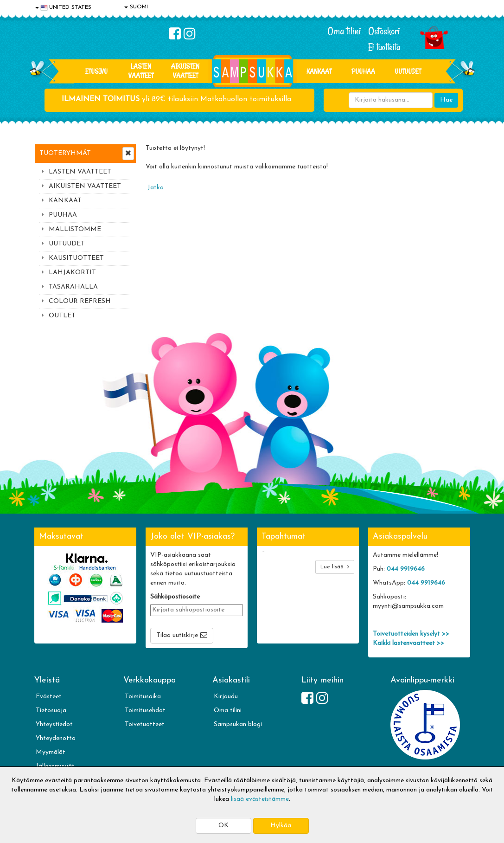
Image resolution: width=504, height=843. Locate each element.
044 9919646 (406, 569)
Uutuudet (408, 71)
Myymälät (51, 752)
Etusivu (96, 71)
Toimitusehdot (145, 711)
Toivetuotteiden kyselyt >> (411, 634)
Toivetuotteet (145, 724)
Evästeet (49, 697)
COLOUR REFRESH (80, 301)
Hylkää (281, 826)
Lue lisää (335, 567)
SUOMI (136, 7)
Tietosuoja (51, 711)
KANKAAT (319, 71)
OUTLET (62, 316)
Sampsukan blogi (238, 724)
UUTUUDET (67, 244)
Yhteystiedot (54, 724)
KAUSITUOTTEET (76, 258)
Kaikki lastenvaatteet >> (408, 643)
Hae (446, 100)
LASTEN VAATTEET (141, 71)
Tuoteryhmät (65, 153)
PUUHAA (363, 71)
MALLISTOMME (75, 229)
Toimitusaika (143, 697)
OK (223, 826)
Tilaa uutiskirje (177, 635)
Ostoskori (384, 31)
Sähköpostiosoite (175, 597)
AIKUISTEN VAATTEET (185, 71)
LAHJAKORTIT (72, 273)
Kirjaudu (226, 697)
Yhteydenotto (56, 738)
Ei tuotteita (384, 47)
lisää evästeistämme (260, 799)
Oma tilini (344, 31)
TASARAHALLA (73, 287)
